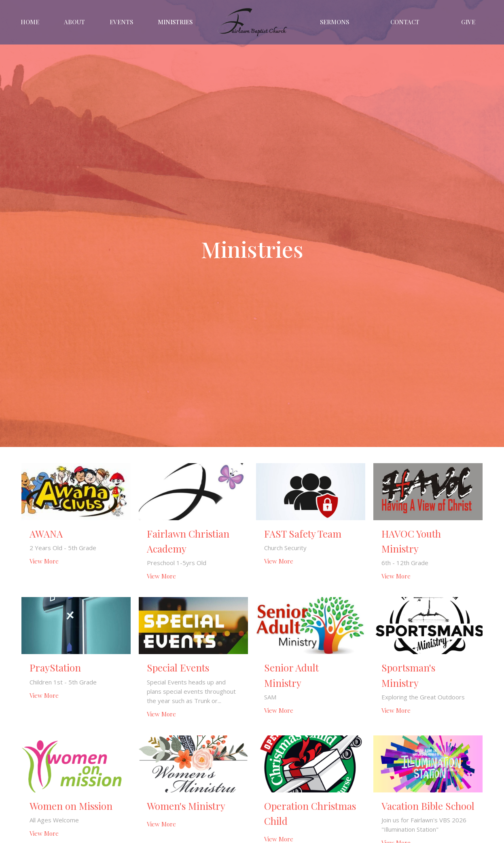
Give (468, 22)
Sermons (335, 22)
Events (121, 22)
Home (30, 22)
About (74, 22)
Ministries (175, 22)
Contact (405, 22)
